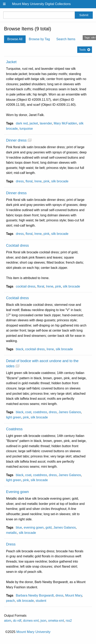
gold (48, 527)
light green (14, 417)
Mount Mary (74, 595)
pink (46, 181)
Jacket (11, 62)
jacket (34, 123)
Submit (84, 15)
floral (29, 181)
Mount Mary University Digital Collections (41, 4)
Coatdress (14, 429)
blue (19, 527)
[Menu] (4, 4)
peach (10, 601)
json (43, 621)
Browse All (15, 39)
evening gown (34, 527)
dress (20, 181)
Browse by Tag (39, 39)
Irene (38, 181)
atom (8, 621)
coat (28, 412)
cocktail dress (26, 286)
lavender (46, 123)
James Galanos (70, 412)
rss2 (69, 621)
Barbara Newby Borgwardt (35, 595)
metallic (11, 533)
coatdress (40, 412)
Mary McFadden (65, 123)
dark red (22, 123)
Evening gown (17, 492)
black (20, 349)
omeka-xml (56, 621)
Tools (82, 50)
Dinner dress (16, 140)
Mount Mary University (33, 632)
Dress (11, 544)
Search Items (66, 39)
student (41, 601)
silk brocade (60, 181)
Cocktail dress (17, 245)
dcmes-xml (31, 621)
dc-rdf (17, 621)
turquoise (26, 129)
